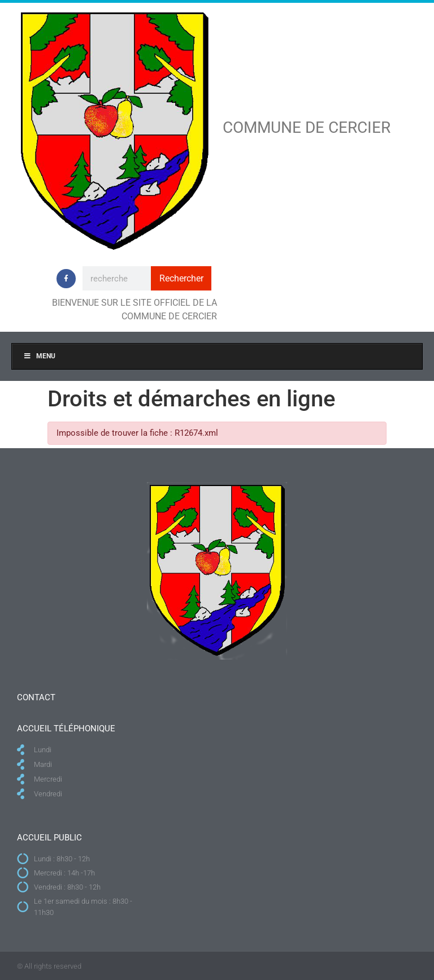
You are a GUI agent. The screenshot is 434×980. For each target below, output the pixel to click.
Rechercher (181, 278)
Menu (39, 356)
